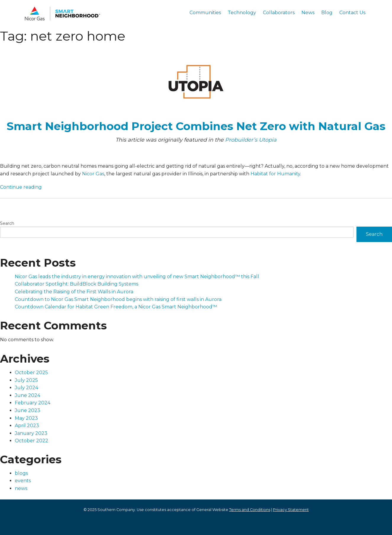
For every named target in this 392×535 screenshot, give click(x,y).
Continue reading (21, 187)
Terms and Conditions (250, 510)
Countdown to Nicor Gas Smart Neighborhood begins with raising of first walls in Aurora (118, 299)
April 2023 (27, 426)
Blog (327, 13)
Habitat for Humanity (275, 174)
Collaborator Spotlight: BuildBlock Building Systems (77, 284)
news (21, 488)
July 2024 (26, 388)
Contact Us (352, 13)
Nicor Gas (93, 174)
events (23, 481)
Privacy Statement (291, 510)
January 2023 (31, 433)
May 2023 (26, 418)
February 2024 (33, 403)
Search (7, 223)
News (308, 13)
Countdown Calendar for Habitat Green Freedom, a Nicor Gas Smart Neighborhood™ (116, 307)
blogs (21, 473)
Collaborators (279, 13)
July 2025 (26, 380)
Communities (205, 13)
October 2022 (32, 441)
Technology (242, 13)
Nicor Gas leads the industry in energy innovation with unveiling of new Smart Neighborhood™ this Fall (137, 277)
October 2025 (31, 373)
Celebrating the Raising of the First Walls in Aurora (74, 292)
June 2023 (28, 410)
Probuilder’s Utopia (250, 140)
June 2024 (28, 395)
